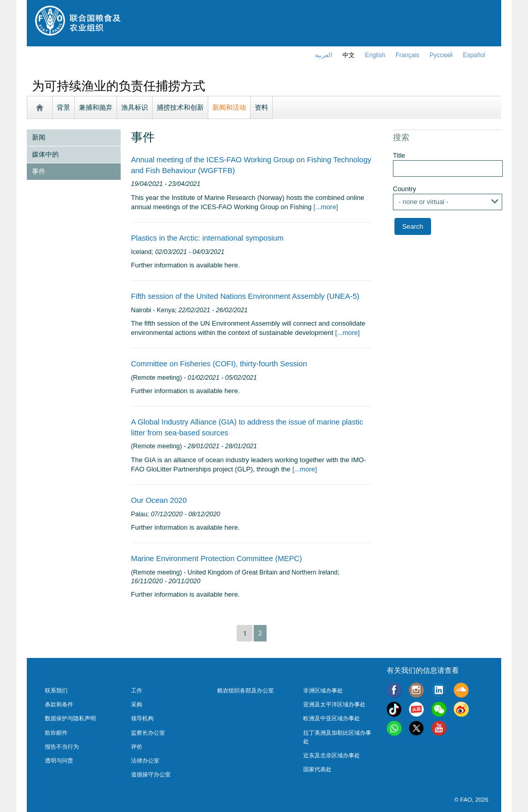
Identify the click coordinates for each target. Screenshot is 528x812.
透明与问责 (59, 760)
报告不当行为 (62, 747)
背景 (63, 107)
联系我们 (56, 690)
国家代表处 (317, 769)
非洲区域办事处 (323, 690)
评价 (137, 747)
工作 (137, 690)
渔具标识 (135, 107)
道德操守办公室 (151, 774)
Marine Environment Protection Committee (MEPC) (217, 559)
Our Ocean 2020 (159, 500)
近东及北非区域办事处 (332, 755)
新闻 (39, 137)
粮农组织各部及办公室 (245, 690)
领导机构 (142, 718)
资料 (261, 107)
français (407, 55)
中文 (349, 55)
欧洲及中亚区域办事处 (332, 718)
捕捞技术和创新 (180, 107)
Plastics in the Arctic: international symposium (207, 238)
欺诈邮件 (56, 733)
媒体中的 (45, 154)
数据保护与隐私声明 (70, 718)
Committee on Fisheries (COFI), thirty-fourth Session (219, 364)
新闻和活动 (229, 107)
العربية (324, 55)
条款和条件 (59, 704)
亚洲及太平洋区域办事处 (334, 704)
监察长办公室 (148, 733)
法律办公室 (145, 760)
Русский (441, 55)
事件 (39, 171)
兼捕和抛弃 (96, 107)
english (375, 55)
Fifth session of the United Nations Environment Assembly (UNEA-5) (245, 296)
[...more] (325, 207)
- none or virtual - (424, 202)
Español (474, 55)
